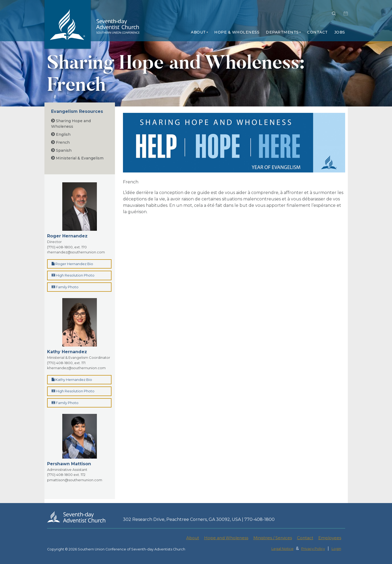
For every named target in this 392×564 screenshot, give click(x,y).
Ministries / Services (273, 538)
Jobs (340, 32)
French (60, 142)
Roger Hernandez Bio (72, 264)
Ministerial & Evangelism (77, 158)
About (198, 32)
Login (336, 549)
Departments (282, 32)
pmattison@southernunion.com (75, 480)
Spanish (61, 150)
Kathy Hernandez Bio (72, 380)
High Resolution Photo (73, 275)
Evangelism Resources (77, 111)
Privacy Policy (313, 549)
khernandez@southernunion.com (76, 368)
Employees (330, 538)
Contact (317, 32)
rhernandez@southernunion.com (76, 252)
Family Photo (65, 287)
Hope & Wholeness (237, 32)
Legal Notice (282, 549)
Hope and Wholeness (226, 538)
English (61, 134)
